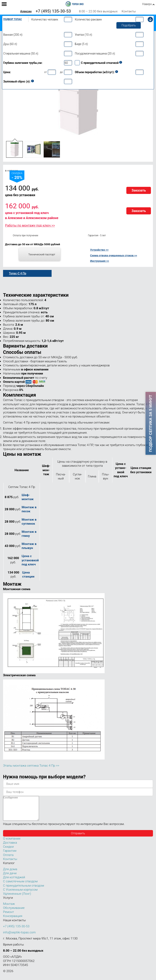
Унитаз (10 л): (84, 35)
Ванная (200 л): (13, 35)
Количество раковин (88, 19)
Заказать (139, 190)
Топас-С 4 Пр (18, 273)
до (61, 72)
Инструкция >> (99, 261)
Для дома (10, 874)
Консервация (13, 921)
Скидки (8, 852)
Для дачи (10, 878)
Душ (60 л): (10, 44)
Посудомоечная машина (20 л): (95, 53)
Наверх (147, 4)
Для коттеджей (14, 882)
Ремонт (9, 917)
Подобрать (129, 25)
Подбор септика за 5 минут (151, 423)
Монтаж (9, 909)
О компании (12, 843)
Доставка (10, 847)
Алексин (26, 11)
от (45, 72)
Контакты (129, 11)
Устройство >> (99, 250)
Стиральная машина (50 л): (21, 53)
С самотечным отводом (20, 886)
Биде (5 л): (81, 44)
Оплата (8, 860)
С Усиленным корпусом (20, 894)
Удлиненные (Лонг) (17, 899)
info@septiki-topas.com (19, 937)
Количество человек (45, 19)
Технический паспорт (42, 254)
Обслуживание (14, 913)
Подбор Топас (13, 19)
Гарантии (10, 856)
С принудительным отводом (24, 890)
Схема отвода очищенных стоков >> (113, 255)
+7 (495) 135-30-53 (53, 11)
